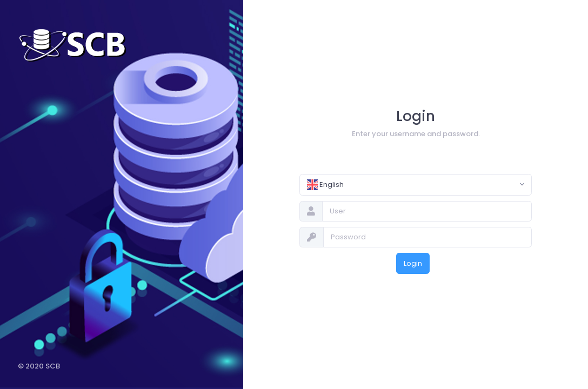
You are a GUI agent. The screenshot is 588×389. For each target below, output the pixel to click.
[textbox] (408, 185)
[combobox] (416, 185)
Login (413, 263)
